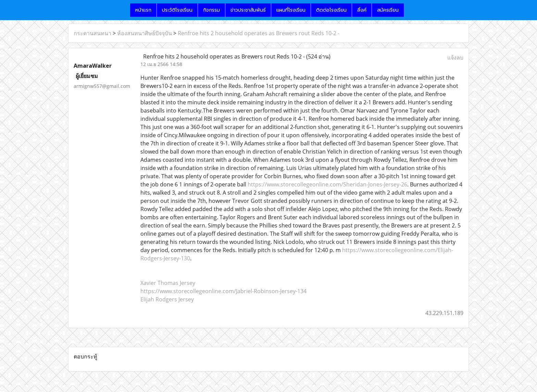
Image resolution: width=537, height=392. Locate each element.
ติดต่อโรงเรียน (331, 10)
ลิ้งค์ (362, 10)
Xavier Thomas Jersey (168, 283)
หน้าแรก (143, 10)
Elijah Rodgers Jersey (167, 299)
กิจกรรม (211, 10)
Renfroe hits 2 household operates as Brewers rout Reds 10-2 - (259, 33)
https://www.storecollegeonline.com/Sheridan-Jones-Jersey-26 (327, 184)
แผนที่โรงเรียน (291, 10)
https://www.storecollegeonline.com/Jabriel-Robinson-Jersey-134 (223, 291)
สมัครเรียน (388, 10)
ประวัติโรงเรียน (177, 10)
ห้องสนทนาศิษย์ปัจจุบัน (145, 33)
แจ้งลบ (455, 57)
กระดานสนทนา (92, 33)
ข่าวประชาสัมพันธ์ (248, 10)
